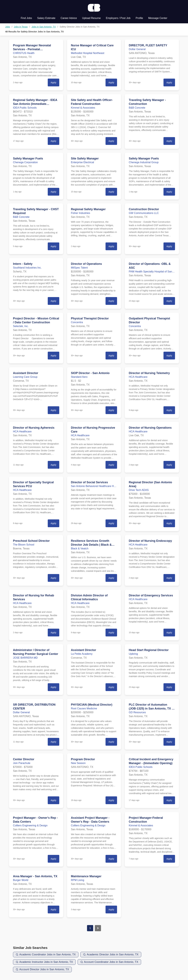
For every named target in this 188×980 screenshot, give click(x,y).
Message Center (158, 18)
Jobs (8, 27)
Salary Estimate (46, 18)
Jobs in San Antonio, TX (44, 27)
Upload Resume (91, 18)
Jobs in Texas (21, 27)
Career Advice (69, 18)
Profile (139, 18)
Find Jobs (26, 18)
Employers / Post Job (118, 18)
